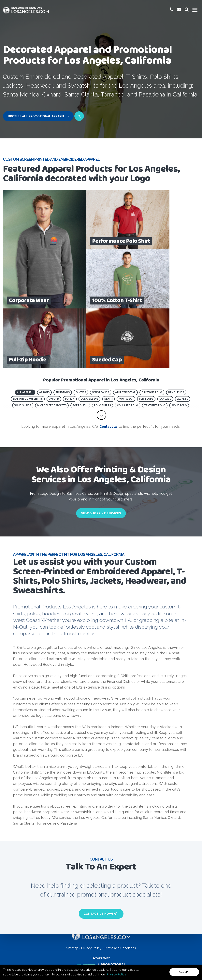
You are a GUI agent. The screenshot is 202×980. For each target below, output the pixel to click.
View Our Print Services (101, 456)
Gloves (81, 333)
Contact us (108, 369)
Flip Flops (146, 340)
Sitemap (72, 948)
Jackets (183, 340)
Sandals (165, 340)
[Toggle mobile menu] (195, 10)
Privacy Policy (116, 974)
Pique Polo (179, 346)
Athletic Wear (125, 333)
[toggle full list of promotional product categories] (101, 357)
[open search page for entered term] (79, 116)
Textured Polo (155, 346)
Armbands (63, 333)
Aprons (44, 333)
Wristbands (101, 333)
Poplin (70, 340)
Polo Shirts (102, 346)
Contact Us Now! (100, 856)
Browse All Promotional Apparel (38, 116)
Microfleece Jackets (52, 346)
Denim (108, 340)
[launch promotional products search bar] (187, 9)
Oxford (54, 340)
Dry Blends (176, 333)
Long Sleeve (89, 340)
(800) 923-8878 (73, 898)
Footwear (126, 340)
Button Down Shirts (28, 340)
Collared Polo (128, 346)
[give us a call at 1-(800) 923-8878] (171, 9)
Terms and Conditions (120, 948)
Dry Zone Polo (152, 333)
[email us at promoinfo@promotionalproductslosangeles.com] (179, 9)
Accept (184, 972)
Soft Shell (80, 346)
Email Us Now (126, 898)
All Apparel (25, 333)
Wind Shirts (23, 346)
